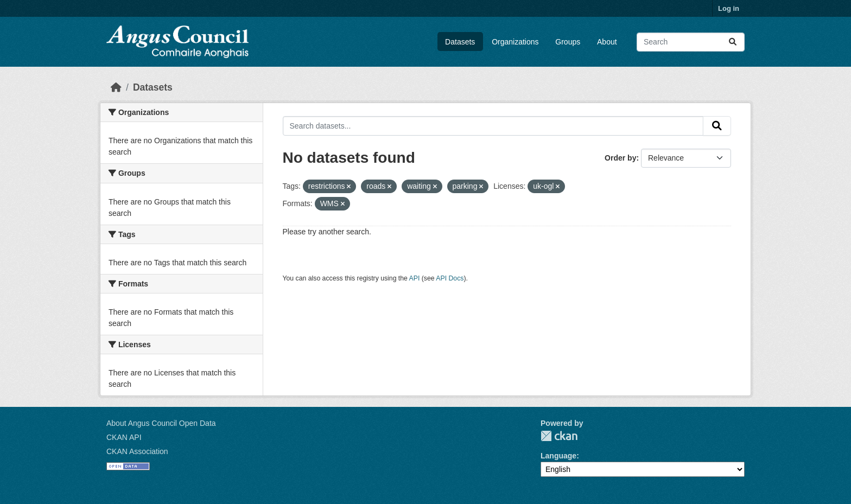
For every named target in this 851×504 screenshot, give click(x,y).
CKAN (559, 436)
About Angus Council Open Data (161, 423)
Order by (620, 158)
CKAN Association (137, 451)
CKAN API (124, 437)
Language (558, 456)
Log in (729, 8)
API (415, 278)
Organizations (515, 42)
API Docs (450, 278)
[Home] (116, 87)
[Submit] (733, 42)
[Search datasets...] (691, 42)
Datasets (460, 42)
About (607, 42)
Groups (568, 42)
